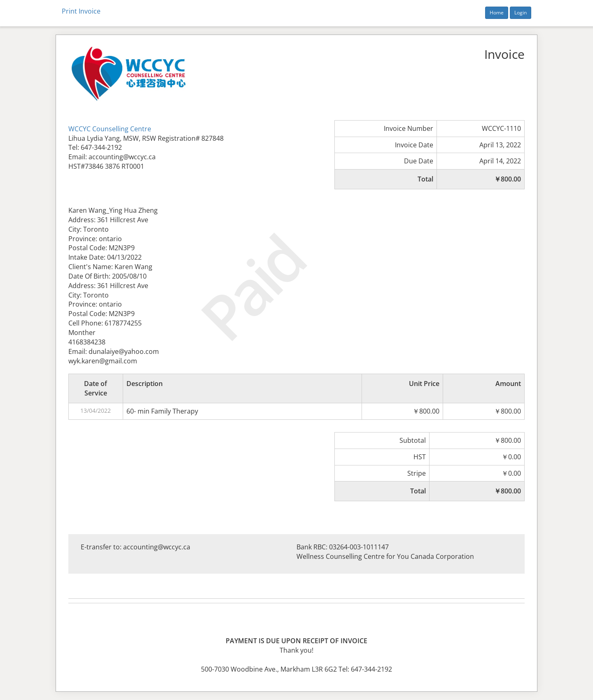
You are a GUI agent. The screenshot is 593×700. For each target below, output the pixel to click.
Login (521, 13)
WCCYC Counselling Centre (110, 129)
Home (497, 13)
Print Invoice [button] (81, 11)
